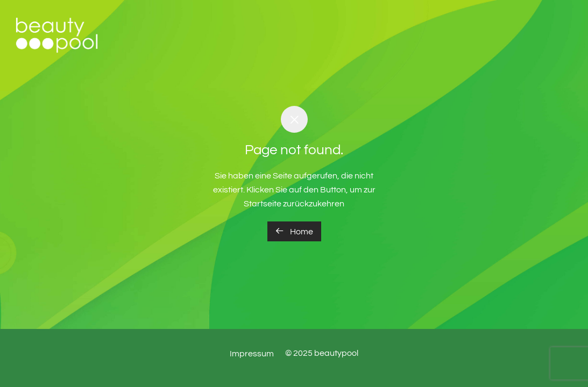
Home (294, 231)
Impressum (252, 354)
